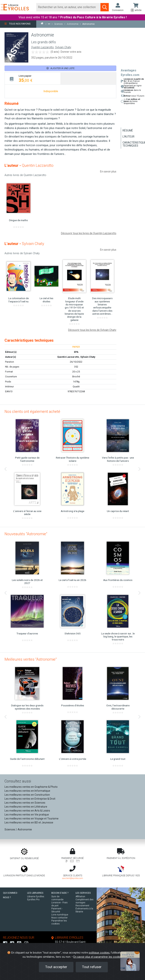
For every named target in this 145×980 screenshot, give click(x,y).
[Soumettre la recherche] (105, 7)
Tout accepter (56, 967)
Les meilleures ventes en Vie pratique (27, 815)
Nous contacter (59, 918)
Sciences (10, 829)
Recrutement (82, 906)
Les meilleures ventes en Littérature (26, 807)
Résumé (128, 131)
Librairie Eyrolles (36, 897)
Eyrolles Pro (33, 900)
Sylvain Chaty (63, 47)
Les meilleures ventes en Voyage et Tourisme (32, 819)
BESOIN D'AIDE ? (60, 893)
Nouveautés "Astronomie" (26, 534)
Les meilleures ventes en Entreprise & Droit (30, 799)
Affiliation (80, 897)
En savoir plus (108, 171)
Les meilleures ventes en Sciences (25, 803)
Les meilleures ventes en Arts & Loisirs (27, 811)
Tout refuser (92, 967)
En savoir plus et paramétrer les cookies (98, 957)
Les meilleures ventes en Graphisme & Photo (31, 787)
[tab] (33, 78)
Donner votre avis (71, 52)
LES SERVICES (83, 893)
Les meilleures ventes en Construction (27, 795)
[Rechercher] (68, 7)
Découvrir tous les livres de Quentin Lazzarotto (89, 233)
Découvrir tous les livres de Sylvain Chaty (92, 330)
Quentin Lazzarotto (42, 47)
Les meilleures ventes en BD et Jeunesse (29, 822)
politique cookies (99, 953)
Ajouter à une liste (61, 68)
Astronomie (25, 829)
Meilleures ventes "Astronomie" (31, 659)
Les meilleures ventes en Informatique (27, 791)
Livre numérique (60, 915)
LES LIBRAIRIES (35, 893)
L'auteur (128, 137)
